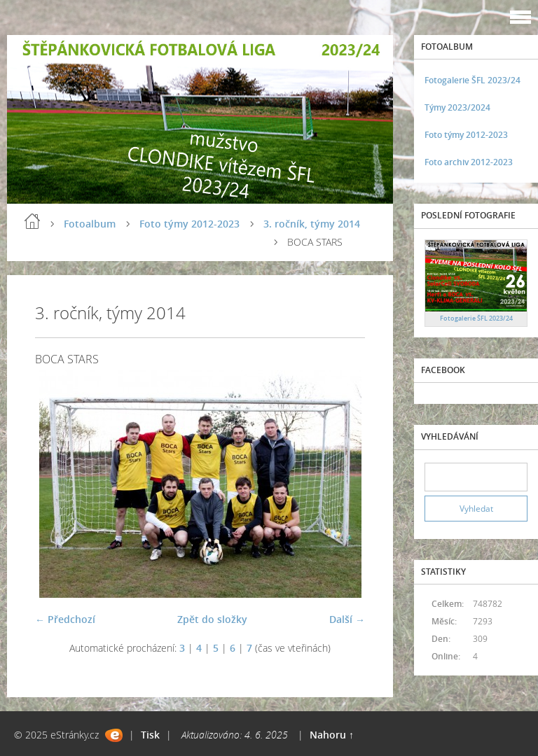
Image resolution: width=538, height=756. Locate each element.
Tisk (150, 735)
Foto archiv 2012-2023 (469, 162)
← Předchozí (65, 619)
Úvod (32, 221)
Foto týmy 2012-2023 (189, 224)
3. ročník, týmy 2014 (312, 224)
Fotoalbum (90, 224)
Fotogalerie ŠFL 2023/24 (473, 80)
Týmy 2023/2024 (457, 107)
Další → (347, 619)
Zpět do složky (212, 619)
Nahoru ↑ (332, 735)
